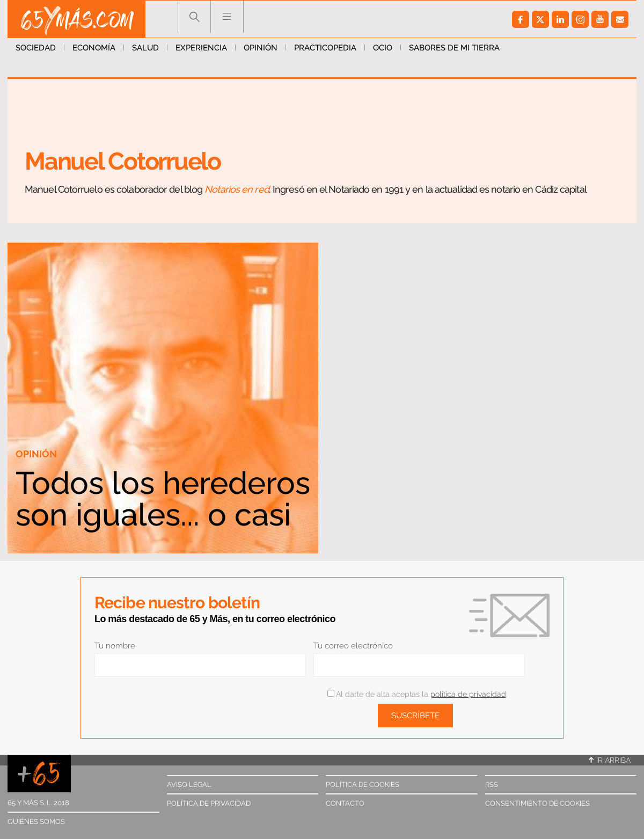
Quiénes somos (36, 822)
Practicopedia (325, 48)
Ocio (383, 48)
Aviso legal (189, 785)
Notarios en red (237, 189)
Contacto (345, 803)
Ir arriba (610, 760)
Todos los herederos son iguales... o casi (163, 498)
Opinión (261, 48)
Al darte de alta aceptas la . (417, 694)
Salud (145, 48)
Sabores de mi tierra (454, 48)
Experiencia (201, 48)
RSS (492, 785)
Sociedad (36, 48)
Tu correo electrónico (353, 646)
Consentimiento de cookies (537, 803)
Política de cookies (363, 785)
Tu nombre (115, 646)
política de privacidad (468, 694)
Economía (94, 48)
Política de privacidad (209, 803)
